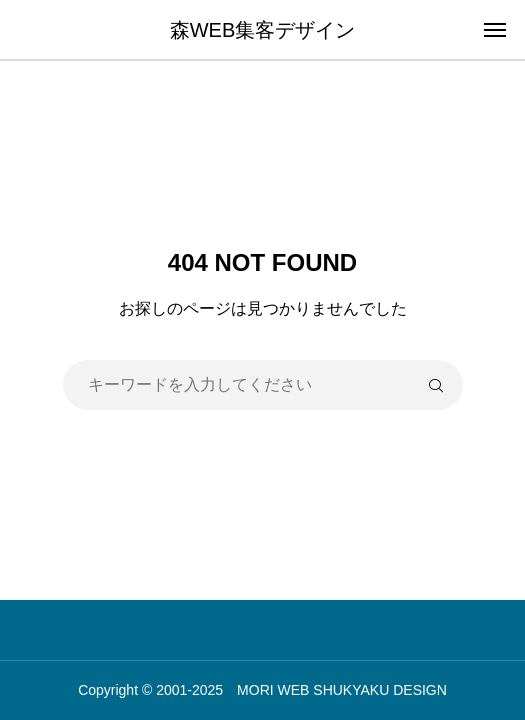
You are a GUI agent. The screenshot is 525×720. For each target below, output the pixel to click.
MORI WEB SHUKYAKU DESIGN (342, 690)
